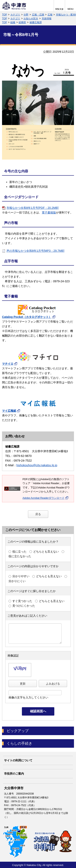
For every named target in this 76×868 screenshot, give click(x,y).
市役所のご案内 (14, 774)
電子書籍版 (49, 212)
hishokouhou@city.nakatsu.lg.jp (37, 465)
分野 (26, 15)
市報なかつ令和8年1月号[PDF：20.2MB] (32, 208)
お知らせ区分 (31, 19)
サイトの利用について (18, 760)
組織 (13, 22)
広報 (50, 15)
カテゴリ (15, 15)
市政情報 (47, 19)
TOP (4, 15)
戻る (38, 514)
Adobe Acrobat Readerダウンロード (45, 498)
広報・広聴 (38, 15)
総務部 (22, 22)
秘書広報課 (36, 22)
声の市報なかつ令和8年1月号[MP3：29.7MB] (35, 251)
